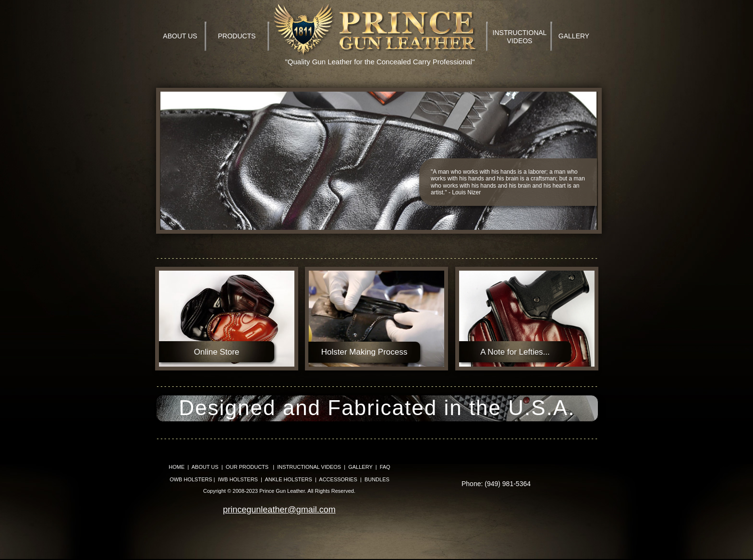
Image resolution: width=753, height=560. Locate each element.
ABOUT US (205, 467)
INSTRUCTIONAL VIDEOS (309, 467)
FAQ (385, 467)
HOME (176, 467)
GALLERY (360, 467)
